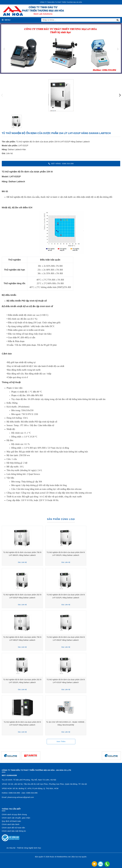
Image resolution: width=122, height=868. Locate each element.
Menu (6, 20)
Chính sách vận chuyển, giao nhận (16, 818)
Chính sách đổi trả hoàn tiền (13, 828)
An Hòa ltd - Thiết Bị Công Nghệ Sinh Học (24, 848)
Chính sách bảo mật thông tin (14, 831)
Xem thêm (61, 741)
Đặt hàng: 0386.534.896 (61, 164)
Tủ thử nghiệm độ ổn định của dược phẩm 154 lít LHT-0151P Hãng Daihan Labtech (53, 142)
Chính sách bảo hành (11, 824)
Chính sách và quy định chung (14, 814)
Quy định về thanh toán (11, 821)
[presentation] (4, 48)
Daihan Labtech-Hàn (17, 150)
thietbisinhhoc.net (64, 857)
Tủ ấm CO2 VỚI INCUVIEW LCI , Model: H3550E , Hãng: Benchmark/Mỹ (91, 722)
